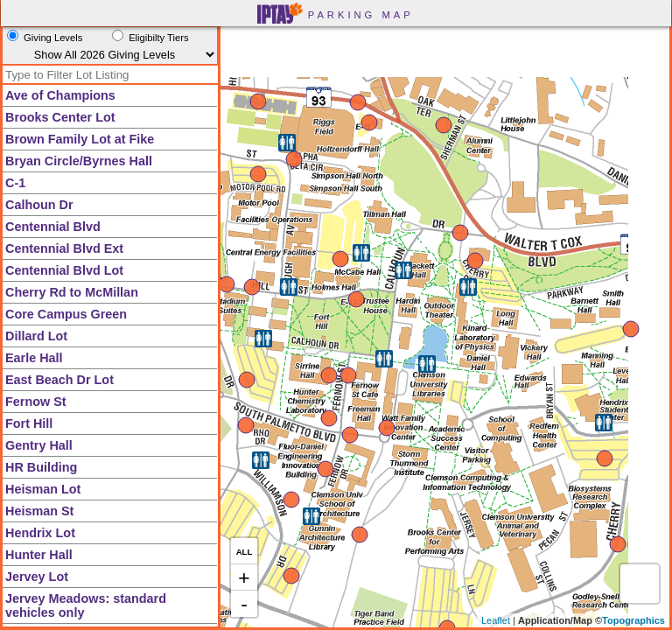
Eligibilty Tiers (158, 38)
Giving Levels (53, 38)
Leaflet (496, 620)
